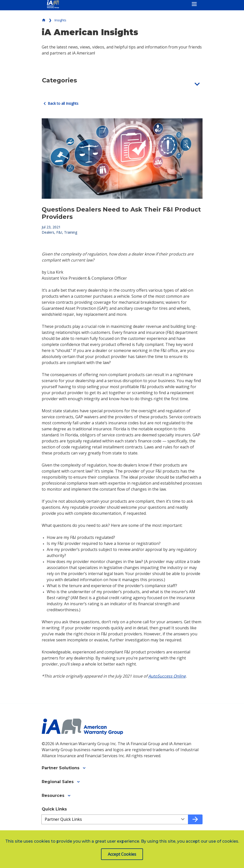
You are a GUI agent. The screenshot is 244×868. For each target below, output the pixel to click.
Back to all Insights (60, 103)
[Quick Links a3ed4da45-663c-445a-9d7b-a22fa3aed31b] (115, 819)
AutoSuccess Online (167, 676)
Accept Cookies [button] (122, 854)
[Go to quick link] (195, 819)
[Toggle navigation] (194, 4)
